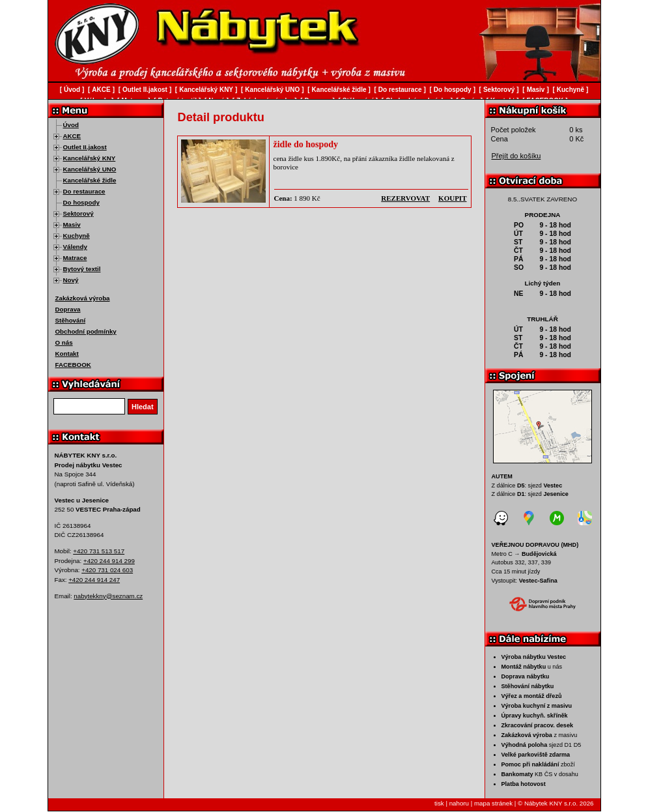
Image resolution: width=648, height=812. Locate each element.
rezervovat (405, 198)
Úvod (71, 125)
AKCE (72, 136)
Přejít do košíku (516, 156)
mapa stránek (493, 803)
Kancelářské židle (90, 180)
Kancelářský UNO (90, 169)
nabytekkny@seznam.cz (108, 596)
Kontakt (67, 354)
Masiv (72, 225)
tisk (439, 803)
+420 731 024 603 (107, 570)
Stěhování (71, 320)
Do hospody (81, 202)
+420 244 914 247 (94, 580)
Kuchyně (77, 236)
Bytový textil (82, 269)
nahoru (459, 803)
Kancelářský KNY (90, 158)
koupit (452, 198)
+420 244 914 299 (109, 561)
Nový (71, 280)
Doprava (68, 309)
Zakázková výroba (83, 298)
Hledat (143, 407)
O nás (64, 342)
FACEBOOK (73, 365)
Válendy (75, 247)
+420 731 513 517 (99, 551)
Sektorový (78, 213)
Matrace (75, 258)
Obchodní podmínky (86, 331)
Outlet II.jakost (85, 147)
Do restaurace (84, 191)
